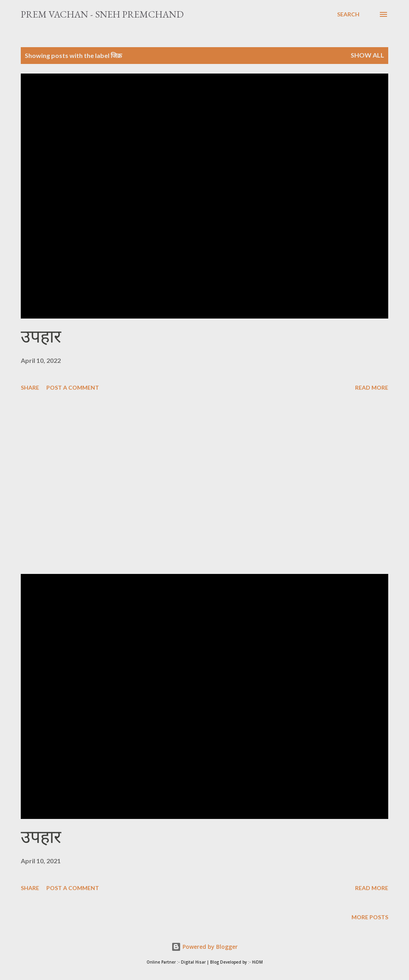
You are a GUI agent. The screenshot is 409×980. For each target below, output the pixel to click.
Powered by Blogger (204, 947)
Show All (367, 55)
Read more (372, 387)
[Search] (348, 14)
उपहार (41, 336)
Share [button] (30, 387)
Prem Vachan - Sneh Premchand (102, 14)
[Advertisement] (204, 484)
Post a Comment (73, 387)
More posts (370, 917)
